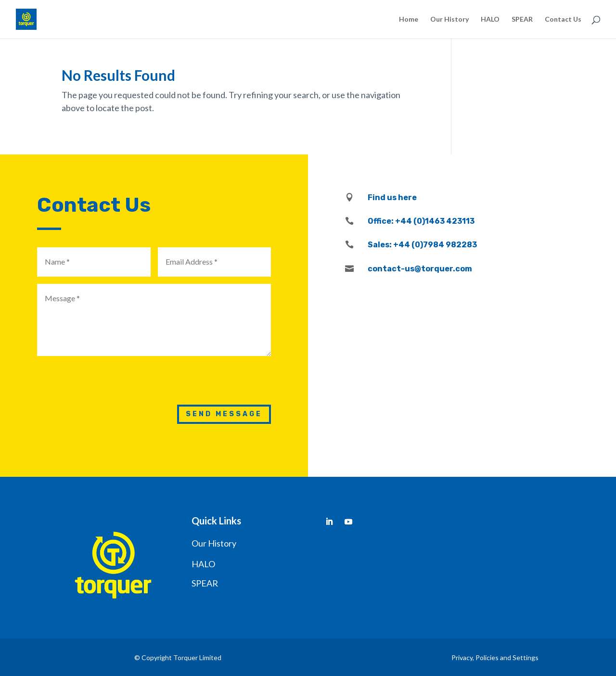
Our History (449, 19)
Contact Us (563, 19)
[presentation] (198, 382)
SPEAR (522, 19)
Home (409, 19)
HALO (490, 19)
